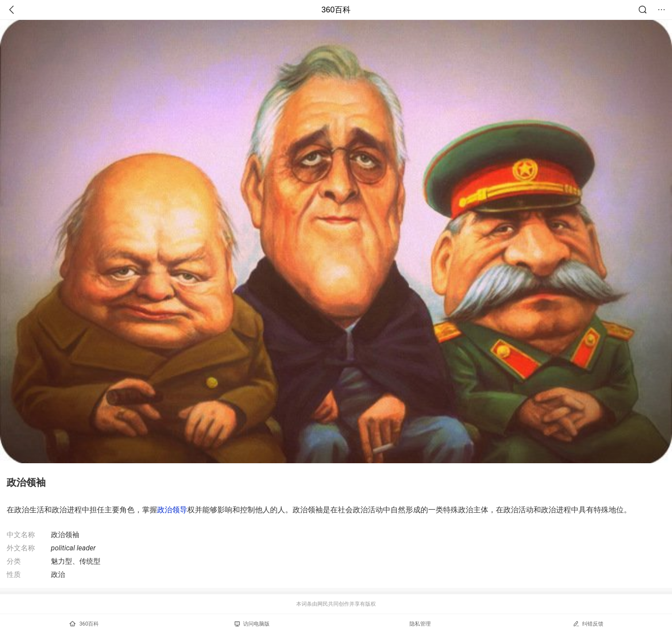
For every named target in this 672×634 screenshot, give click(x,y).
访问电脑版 (252, 624)
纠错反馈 (588, 624)
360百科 (336, 10)
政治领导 (172, 510)
